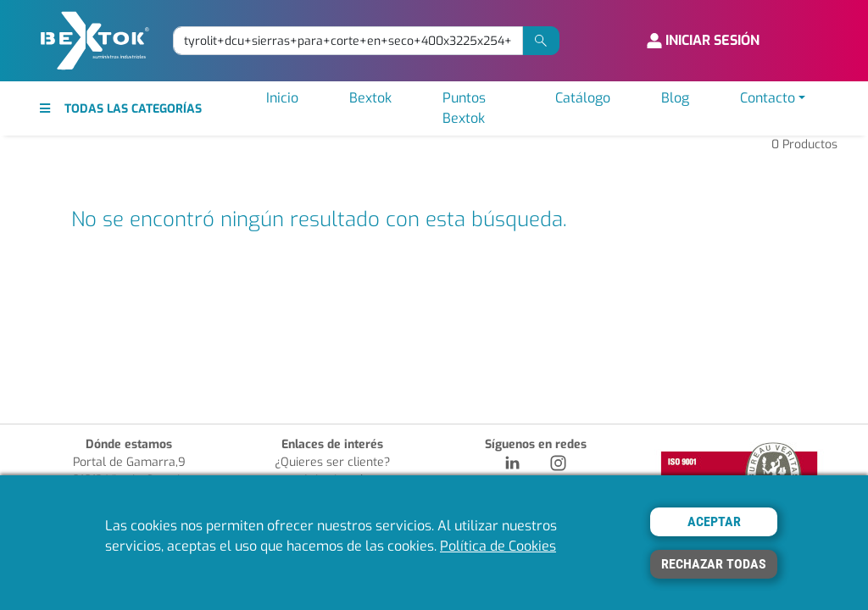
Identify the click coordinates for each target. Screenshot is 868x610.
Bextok (370, 98)
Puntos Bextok (464, 108)
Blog (675, 98)
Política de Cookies (498, 546)
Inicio (282, 98)
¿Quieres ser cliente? (332, 462)
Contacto (768, 98)
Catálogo (583, 98)
